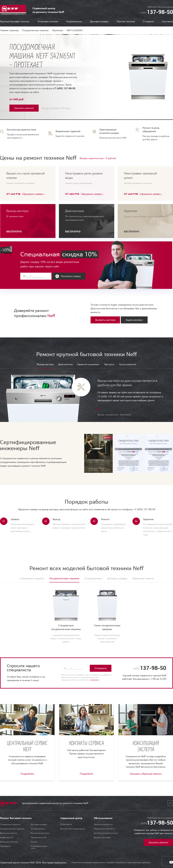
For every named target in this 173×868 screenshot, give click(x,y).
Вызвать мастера (105, 320)
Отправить (101, 668)
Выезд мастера (45, 364)
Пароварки (5, 846)
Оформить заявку (33, 194)
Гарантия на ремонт (88, 364)
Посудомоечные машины (12, 829)
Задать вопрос (134, 320)
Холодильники (38, 829)
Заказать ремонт (24, 108)
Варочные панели (9, 833)
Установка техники (48, 22)
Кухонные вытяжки (40, 833)
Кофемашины (74, 22)
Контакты (168, 22)
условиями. (95, 680)
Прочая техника (126, 22)
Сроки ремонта (127, 364)
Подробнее (27, 774)
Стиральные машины (10, 824)
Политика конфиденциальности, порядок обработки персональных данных (111, 862)
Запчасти (109, 364)
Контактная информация (73, 829)
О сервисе (149, 22)
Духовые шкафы (99, 22)
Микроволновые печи (39, 847)
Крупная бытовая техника (15, 22)
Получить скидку (71, 276)
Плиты (34, 842)
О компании (66, 824)
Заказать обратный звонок (146, 774)
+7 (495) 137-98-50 (64, 88)
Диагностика (65, 364)
